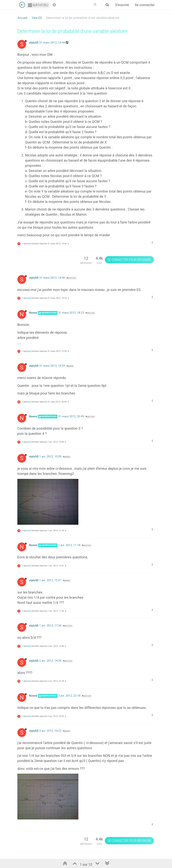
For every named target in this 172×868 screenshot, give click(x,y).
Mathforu (38, 5)
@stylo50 (71, 278)
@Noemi (70, 366)
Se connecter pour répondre (129, 260)
